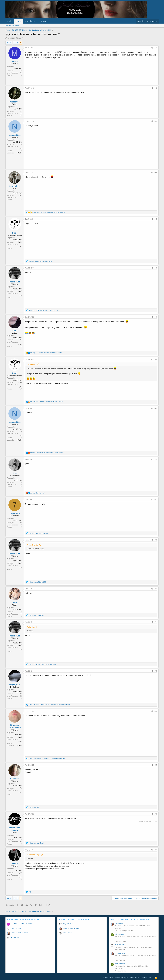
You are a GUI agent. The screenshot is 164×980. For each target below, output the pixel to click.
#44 (156, 172)
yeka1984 (11, 38)
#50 (156, 459)
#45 (156, 219)
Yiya (15, 473)
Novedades (30, 21)
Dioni (15, 233)
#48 (156, 359)
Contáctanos (108, 977)
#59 (156, 850)
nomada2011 (15, 135)
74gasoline (15, 513)
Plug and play (16, 928)
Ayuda (145, 977)
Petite (15, 603)
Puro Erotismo (120, 950)
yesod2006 (15, 102)
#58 (156, 814)
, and (40, 261)
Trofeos (44, 21)
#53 (156, 589)
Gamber (15, 331)
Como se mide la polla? (20, 933)
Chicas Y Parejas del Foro (124, 931)
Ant (10, 43)
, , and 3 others (48, 212)
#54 (156, 622)
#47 (156, 317)
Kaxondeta (119, 924)
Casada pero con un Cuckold (22, 924)
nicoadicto (15, 779)
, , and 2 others (46, 353)
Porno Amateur (120, 941)
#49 (156, 408)
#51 (156, 500)
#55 (156, 671)
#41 (156, 48)
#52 (156, 540)
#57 (156, 765)
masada (15, 62)
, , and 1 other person (43, 310)
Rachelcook (15, 937)
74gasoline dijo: (33, 545)
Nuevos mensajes (12, 25)
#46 (156, 268)
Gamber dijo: (32, 364)
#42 (156, 88)
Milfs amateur (120, 934)
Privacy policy (135, 977)
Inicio (10, 21)
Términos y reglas (122, 977)
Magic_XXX (15, 685)
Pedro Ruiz (15, 282)
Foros (19, 21)
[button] (37, 21)
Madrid (20, 153)
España (20, 746)
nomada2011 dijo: (33, 855)
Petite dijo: (31, 627)
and (36, 615)
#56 (156, 711)
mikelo (15, 864)
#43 (156, 121)
